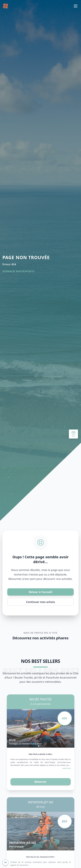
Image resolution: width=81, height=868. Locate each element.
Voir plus (66, 770)
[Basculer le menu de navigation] (76, 6)
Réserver (40, 783)
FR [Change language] (5, 862)
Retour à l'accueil (41, 592)
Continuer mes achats (41, 602)
